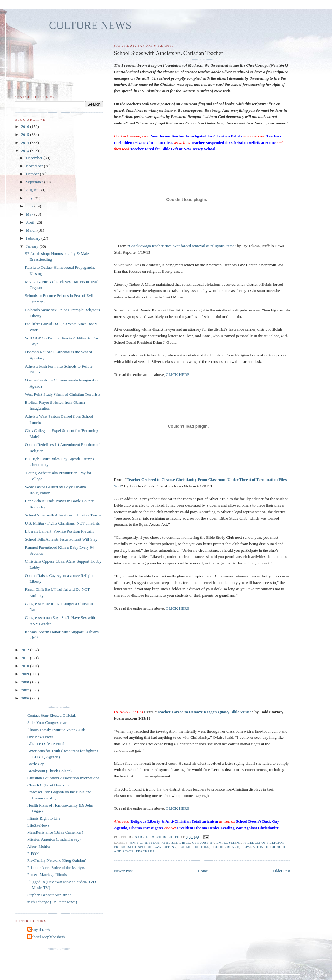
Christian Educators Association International (64, 778)
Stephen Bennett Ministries (49, 895)
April (31, 222)
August (32, 190)
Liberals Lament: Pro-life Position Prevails (59, 531)
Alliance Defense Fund (46, 744)
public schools (194, 847)
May (30, 214)
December (35, 158)
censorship (203, 843)
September (35, 182)
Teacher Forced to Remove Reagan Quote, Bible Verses (204, 712)
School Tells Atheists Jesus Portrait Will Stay (61, 539)
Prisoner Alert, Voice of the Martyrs (56, 867)
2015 (26, 135)
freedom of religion (264, 843)
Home (203, 871)
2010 (26, 666)
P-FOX (33, 854)
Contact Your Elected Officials (52, 715)
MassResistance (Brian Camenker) (55, 832)
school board (225, 847)
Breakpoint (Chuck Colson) (50, 771)
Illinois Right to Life (44, 818)
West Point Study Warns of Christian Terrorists (63, 394)
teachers (145, 851)
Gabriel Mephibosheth (47, 937)
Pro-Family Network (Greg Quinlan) (57, 860)
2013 (26, 151)
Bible (185, 843)
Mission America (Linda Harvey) (54, 839)
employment (229, 843)
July (30, 198)
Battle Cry (36, 764)
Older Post (282, 871)
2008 (26, 682)
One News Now (40, 737)
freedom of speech (133, 847)
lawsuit (162, 847)
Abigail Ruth (39, 930)
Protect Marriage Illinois (47, 875)
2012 (26, 650)
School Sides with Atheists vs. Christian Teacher (64, 515)
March (32, 230)
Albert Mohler (39, 846)
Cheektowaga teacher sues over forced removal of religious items (182, 246)
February (34, 238)
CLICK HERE (178, 375)
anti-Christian (145, 843)
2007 (26, 690)
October (33, 174)
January (33, 246)
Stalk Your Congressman (47, 723)
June (30, 206)
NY (174, 847)
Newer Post (123, 871)
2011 (26, 658)
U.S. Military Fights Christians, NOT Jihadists (62, 523)
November (35, 166)
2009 (26, 674)
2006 (26, 698)
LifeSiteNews (38, 825)
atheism (169, 843)
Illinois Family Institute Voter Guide (56, 730)
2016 (26, 126)
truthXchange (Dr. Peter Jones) (52, 902)
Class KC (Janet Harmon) (48, 785)
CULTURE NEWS (90, 26)
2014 (26, 143)
